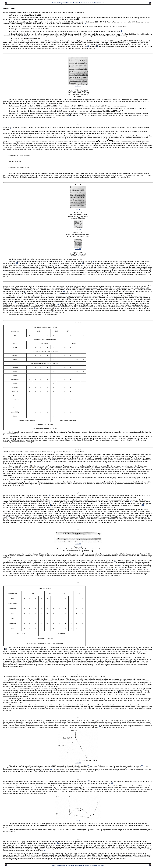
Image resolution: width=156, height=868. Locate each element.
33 (33, 467)
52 (89, 781)
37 (130, 501)
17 (17, 263)
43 (79, 569)
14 (69, 115)
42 (119, 565)
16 (94, 261)
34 (57, 473)
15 (10, 129)
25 (25, 293)
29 (58, 305)
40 (9, 516)
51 (51, 769)
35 (50, 495)
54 (58, 843)
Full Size (78, 86)
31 (53, 312)
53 (112, 783)
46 (70, 682)
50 (142, 766)
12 (59, 105)
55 (45, 850)
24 (64, 291)
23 (69, 289)
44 (100, 573)
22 (149, 286)
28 (15, 303)
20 (39, 268)
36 (37, 501)
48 (100, 727)
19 (60, 265)
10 (88, 46)
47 (119, 692)
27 (68, 299)
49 (88, 766)
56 (124, 858)
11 (97, 46)
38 (51, 505)
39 (143, 505)
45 (5, 649)
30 (35, 308)
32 (54, 459)
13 (122, 111)
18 (83, 263)
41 (115, 561)
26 (128, 295)
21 (4, 270)
